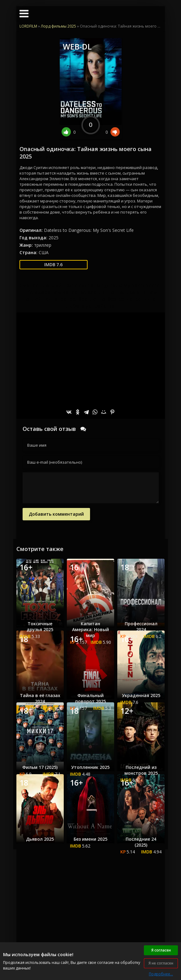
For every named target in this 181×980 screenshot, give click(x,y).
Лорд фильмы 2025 (58, 26)
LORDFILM (28, 26)
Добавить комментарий (56, 514)
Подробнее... (161, 974)
